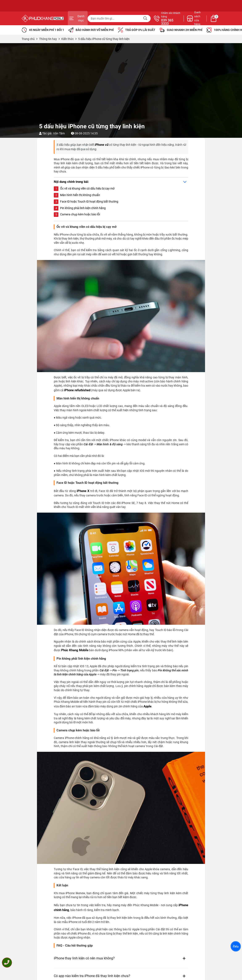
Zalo (236, 946)
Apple (147, 706)
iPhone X (83, 491)
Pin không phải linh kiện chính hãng (83, 208)
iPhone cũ (102, 145)
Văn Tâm (59, 133)
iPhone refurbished (77, 390)
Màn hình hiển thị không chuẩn (80, 195)
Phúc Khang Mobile (75, 650)
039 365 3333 (167, 22)
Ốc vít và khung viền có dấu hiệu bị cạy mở (87, 188)
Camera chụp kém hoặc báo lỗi (80, 214)
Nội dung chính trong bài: (71, 182)
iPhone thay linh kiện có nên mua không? (84, 958)
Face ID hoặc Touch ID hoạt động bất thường (89, 202)
